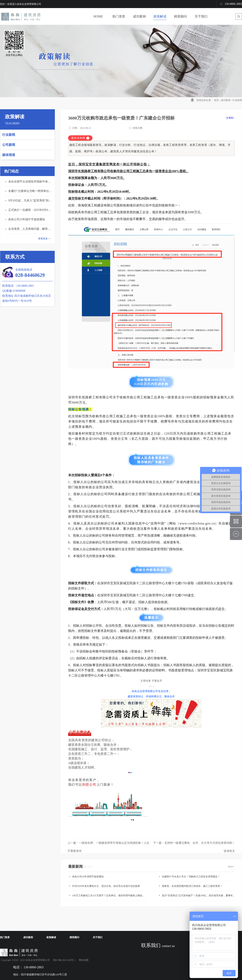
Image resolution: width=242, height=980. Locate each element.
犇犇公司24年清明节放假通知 (88, 877)
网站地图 (83, 960)
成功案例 (226, 100)
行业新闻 (237, 100)
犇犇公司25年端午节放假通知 (27, 219)
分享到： (231, 118)
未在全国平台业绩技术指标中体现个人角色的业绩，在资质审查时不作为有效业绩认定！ (30, 182)
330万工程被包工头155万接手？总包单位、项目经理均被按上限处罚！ (110, 895)
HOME (98, 16)
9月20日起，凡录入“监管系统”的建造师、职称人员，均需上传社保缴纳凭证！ (30, 200)
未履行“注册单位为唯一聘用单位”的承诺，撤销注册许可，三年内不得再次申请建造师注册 (30, 191)
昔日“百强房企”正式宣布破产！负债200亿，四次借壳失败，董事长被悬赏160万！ (199, 895)
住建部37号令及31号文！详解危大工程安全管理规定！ (191, 877)
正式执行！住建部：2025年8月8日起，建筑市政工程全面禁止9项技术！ (30, 210)
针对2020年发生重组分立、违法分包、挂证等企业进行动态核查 (106, 886)
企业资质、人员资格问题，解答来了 (30, 229)
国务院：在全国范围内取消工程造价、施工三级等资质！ (192, 886)
